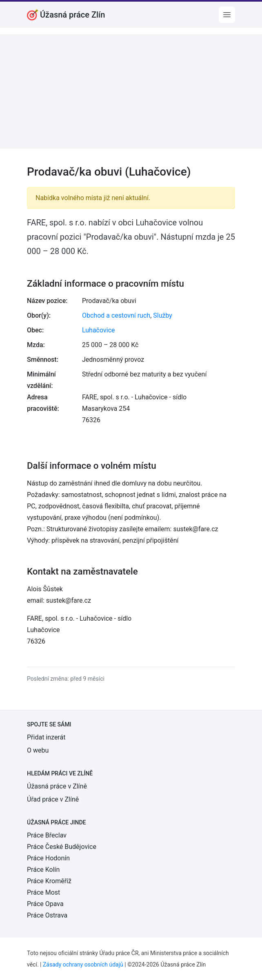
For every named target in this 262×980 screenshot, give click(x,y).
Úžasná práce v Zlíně (57, 786)
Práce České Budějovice (62, 847)
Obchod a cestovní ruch (116, 315)
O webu (38, 750)
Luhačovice (99, 330)
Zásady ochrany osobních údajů (83, 964)
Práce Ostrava (47, 915)
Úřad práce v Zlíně (53, 799)
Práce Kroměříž (49, 881)
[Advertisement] (131, 91)
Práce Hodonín (48, 858)
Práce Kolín (43, 870)
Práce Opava (45, 904)
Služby (163, 315)
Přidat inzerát (46, 737)
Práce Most (43, 892)
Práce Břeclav (47, 835)
